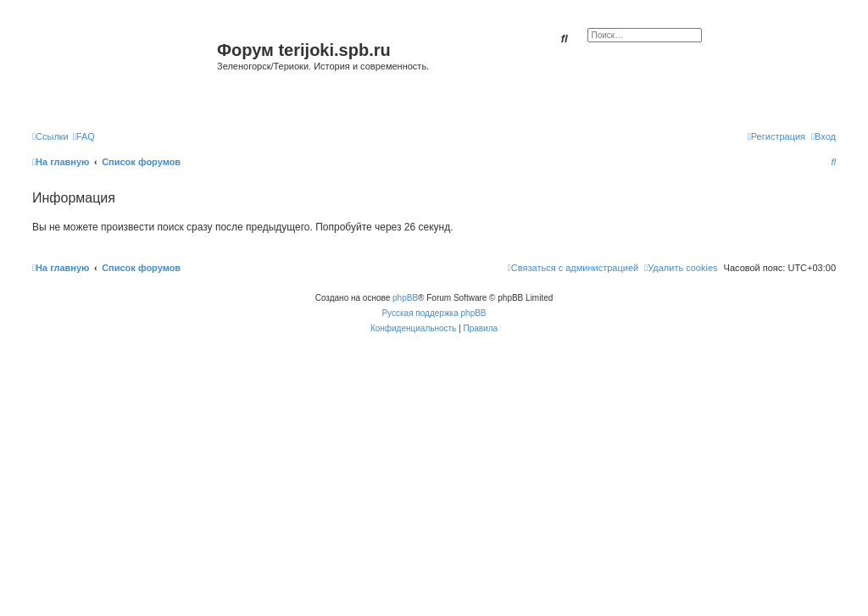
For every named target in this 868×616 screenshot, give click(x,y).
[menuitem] (84, 136)
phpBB (405, 298)
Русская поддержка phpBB (434, 313)
